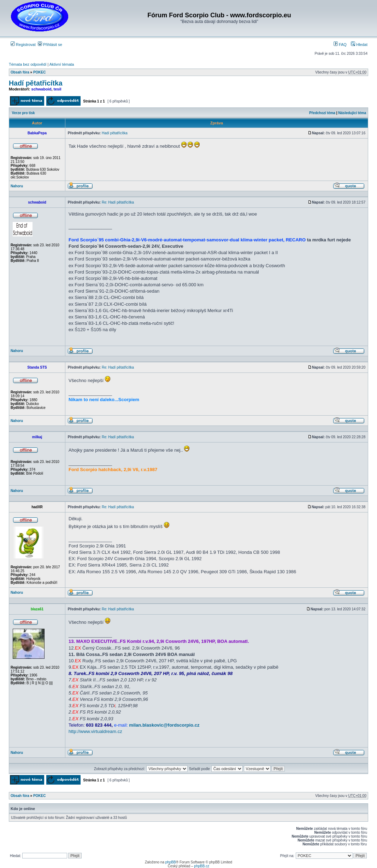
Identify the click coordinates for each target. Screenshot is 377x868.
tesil (58, 89)
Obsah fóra (20, 72)
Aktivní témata (62, 64)
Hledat (359, 45)
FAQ (340, 45)
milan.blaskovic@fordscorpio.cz (164, 725)
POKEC (40, 72)
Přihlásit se (50, 45)
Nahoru (17, 186)
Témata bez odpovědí (28, 64)
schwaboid (42, 89)
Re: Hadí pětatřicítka (118, 202)
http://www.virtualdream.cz (95, 731)
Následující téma (352, 113)
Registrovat (23, 45)
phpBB (171, 862)
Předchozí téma (322, 113)
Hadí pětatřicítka (36, 83)
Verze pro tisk (23, 113)
